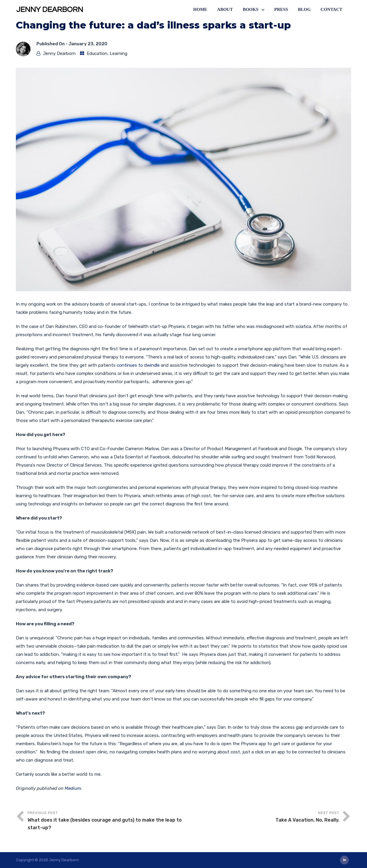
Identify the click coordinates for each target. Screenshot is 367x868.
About (225, 9)
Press (281, 9)
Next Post (261, 817)
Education (97, 53)
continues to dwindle (138, 365)
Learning (119, 53)
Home (200, 9)
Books (250, 9)
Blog (304, 9)
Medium (73, 788)
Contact (331, 9)
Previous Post (106, 821)
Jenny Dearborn (59, 53)
